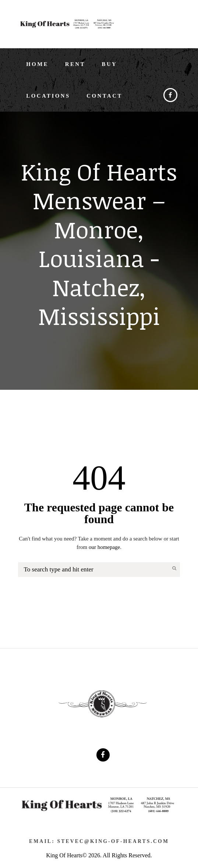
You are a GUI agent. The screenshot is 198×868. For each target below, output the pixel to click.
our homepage (104, 547)
